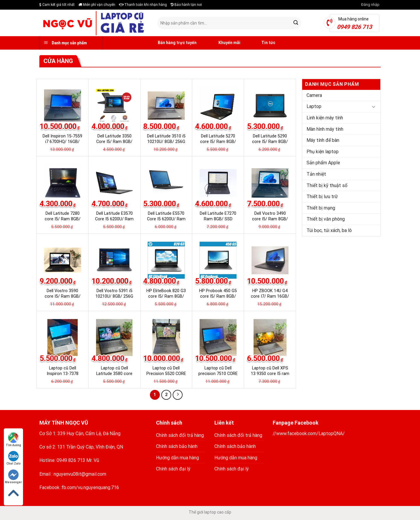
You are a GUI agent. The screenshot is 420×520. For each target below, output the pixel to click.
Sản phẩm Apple (323, 163)
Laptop (314, 106)
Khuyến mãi (223, 43)
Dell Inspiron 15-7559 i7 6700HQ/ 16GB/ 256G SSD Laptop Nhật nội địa (62, 144)
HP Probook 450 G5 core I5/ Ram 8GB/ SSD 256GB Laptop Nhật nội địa (218, 299)
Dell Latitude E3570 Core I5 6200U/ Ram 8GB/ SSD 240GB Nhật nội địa (114, 222)
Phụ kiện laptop (323, 152)
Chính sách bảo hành (177, 446)
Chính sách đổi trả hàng (180, 435)
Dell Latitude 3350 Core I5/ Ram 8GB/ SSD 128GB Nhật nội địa (114, 144)
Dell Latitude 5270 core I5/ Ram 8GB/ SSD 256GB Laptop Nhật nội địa (218, 144)
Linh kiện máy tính (325, 118)
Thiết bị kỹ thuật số (327, 185)
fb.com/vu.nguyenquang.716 (90, 487)
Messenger (13, 477)
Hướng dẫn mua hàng (177, 458)
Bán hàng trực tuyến (171, 43)
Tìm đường (13, 440)
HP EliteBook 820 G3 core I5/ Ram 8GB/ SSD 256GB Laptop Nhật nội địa (166, 299)
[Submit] (296, 23)
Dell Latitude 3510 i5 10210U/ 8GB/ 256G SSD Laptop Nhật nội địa (166, 144)
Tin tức (262, 43)
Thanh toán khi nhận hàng (143, 5)
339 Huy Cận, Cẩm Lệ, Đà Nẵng (89, 433)
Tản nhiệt (316, 174)
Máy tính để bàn (323, 140)
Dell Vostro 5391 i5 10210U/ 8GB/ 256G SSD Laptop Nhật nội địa (114, 299)
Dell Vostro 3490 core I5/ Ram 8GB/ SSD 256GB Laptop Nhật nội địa (270, 222)
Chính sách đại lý (173, 469)
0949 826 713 (71, 460)
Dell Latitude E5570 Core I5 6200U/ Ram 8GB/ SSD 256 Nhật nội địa (166, 222)
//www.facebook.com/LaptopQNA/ (309, 433)
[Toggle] (374, 107)
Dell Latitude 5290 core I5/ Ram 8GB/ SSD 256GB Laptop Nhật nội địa (270, 144)
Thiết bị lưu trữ (322, 197)
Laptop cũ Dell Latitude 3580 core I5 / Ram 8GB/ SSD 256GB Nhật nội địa (114, 376)
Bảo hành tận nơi (186, 5)
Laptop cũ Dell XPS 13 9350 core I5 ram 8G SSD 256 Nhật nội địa (270, 376)
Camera (314, 95)
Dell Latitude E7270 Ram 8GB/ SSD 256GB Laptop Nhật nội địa (218, 222)
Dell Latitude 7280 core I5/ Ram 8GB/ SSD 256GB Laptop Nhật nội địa (62, 222)
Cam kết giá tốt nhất (57, 5)
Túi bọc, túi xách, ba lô (329, 230)
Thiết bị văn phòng (326, 219)
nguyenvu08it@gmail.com (80, 474)
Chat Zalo (14, 458)
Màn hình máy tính (325, 129)
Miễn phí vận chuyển (97, 5)
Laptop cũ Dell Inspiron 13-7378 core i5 (63, 374)
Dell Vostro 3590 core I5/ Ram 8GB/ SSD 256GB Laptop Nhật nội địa (62, 299)
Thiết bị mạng (321, 208)
